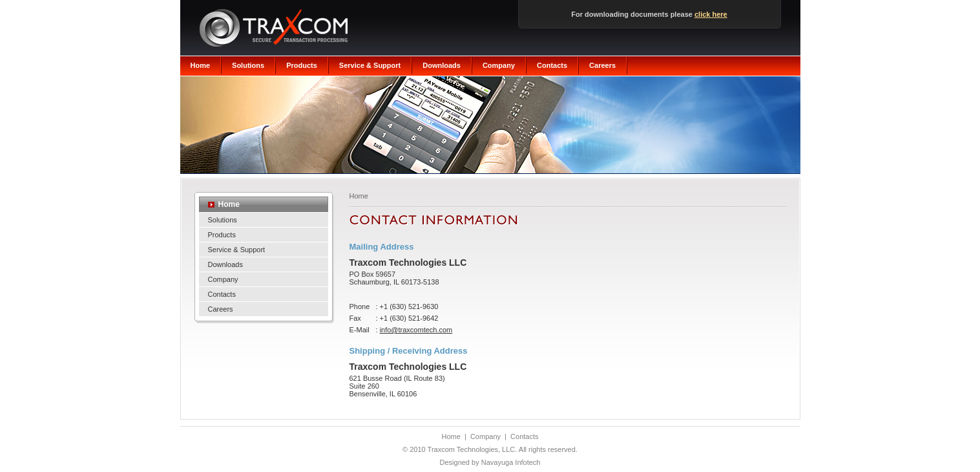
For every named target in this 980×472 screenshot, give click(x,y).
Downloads (442, 65)
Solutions (248, 65)
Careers (602, 65)
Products (302, 65)
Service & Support (370, 65)
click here (711, 14)
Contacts (552, 65)
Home (201, 65)
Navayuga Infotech (511, 462)
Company (499, 65)
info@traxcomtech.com (416, 330)
